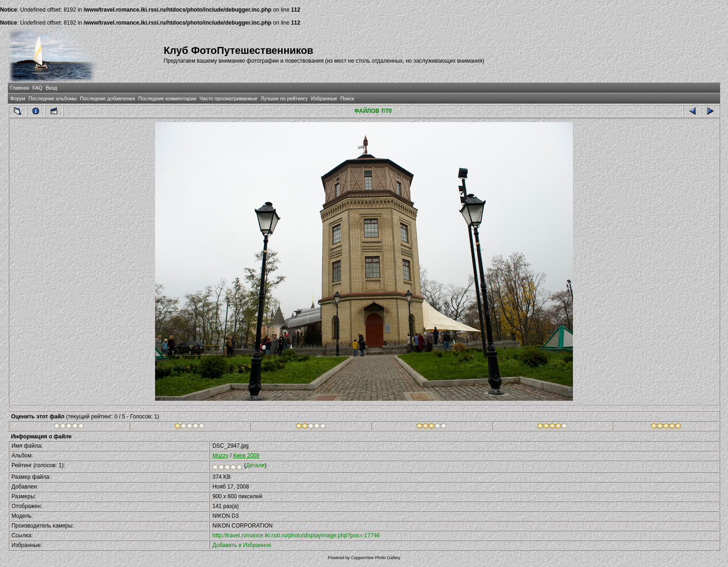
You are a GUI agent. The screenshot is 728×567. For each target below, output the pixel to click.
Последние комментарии (167, 98)
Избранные (324, 98)
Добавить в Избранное (242, 545)
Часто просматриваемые (229, 98)
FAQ (38, 88)
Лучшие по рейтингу (284, 98)
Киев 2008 (246, 456)
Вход (51, 88)
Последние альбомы (52, 98)
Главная (20, 88)
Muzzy (220, 456)
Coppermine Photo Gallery (376, 558)
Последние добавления (107, 98)
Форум (18, 98)
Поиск (347, 98)
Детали (255, 465)
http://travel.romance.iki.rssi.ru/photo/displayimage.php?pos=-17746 (296, 535)
